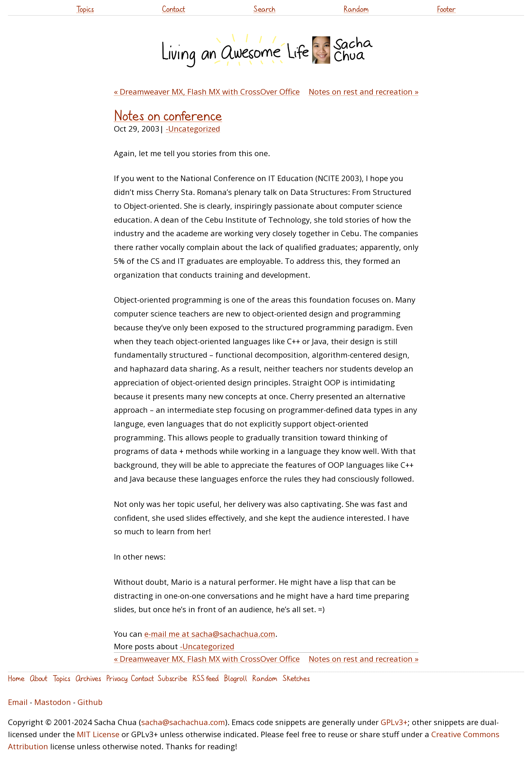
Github (90, 702)
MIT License (98, 734)
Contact (174, 9)
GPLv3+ (394, 722)
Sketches (296, 678)
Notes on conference (168, 116)
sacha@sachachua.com (183, 722)
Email (18, 702)
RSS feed (206, 678)
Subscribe (172, 678)
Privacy (117, 678)
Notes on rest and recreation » (364, 91)
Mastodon (53, 702)
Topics (85, 9)
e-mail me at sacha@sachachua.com (210, 634)
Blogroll (236, 678)
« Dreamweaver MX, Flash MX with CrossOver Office (207, 91)
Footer (446, 9)
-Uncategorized (193, 128)
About (39, 678)
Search (264, 9)
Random (356, 9)
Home (16, 678)
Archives (88, 678)
